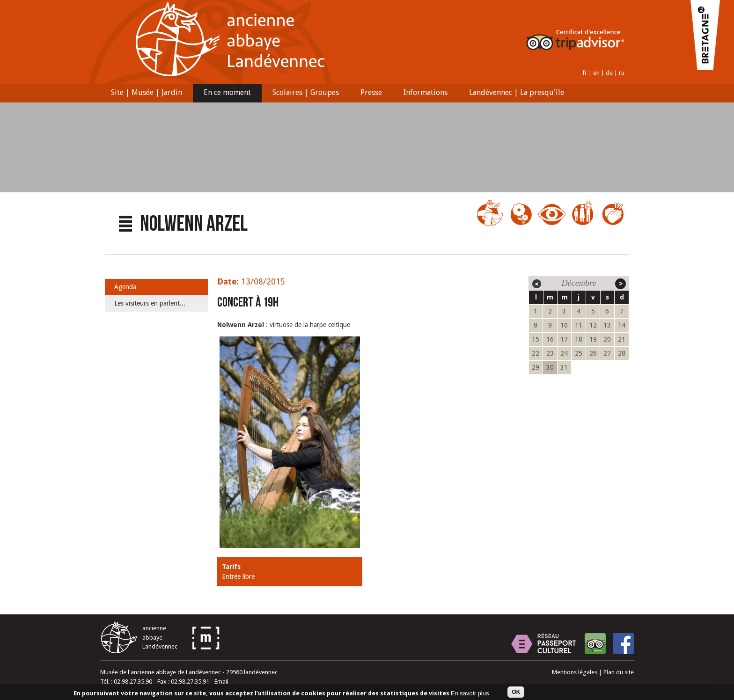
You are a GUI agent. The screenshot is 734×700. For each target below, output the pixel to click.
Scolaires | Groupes (303, 94)
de (609, 73)
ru (622, 73)
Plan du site (619, 672)
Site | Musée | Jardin (144, 94)
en (596, 73)
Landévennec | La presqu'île (514, 94)
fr (585, 73)
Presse (368, 94)
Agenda (125, 287)
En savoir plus (470, 694)
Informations (423, 94)
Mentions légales (575, 672)
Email (221, 682)
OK (516, 693)
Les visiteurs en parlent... (150, 303)
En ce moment (224, 94)
